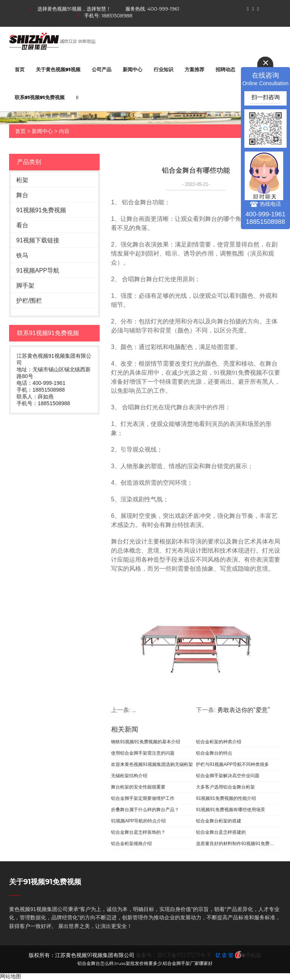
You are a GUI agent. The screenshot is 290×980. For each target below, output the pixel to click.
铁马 (22, 255)
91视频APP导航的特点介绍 (138, 821)
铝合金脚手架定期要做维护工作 (143, 798)
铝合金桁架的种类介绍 (219, 742)
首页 (20, 69)
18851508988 (117, 15)
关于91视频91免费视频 (45, 882)
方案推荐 (194, 69)
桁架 (22, 180)
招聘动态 (225, 69)
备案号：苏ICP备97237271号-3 (173, 955)
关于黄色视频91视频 (58, 69)
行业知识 (164, 69)
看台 (22, 225)
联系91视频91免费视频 (40, 97)
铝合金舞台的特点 (214, 753)
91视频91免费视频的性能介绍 (226, 798)
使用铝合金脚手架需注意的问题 (143, 753)
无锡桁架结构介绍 (129, 776)
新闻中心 (133, 69)
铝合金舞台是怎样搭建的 (221, 832)
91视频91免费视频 (41, 210)
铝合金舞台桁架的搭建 (219, 821)
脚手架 (25, 286)
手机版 (253, 955)
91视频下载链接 (38, 240)
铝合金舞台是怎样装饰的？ (138, 832)
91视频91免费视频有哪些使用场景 (231, 810)
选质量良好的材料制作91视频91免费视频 (237, 844)
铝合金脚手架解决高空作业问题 (228, 776)
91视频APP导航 (38, 270)
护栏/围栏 (29, 301)
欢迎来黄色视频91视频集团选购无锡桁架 (152, 764)
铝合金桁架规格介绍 (131, 844)
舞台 (22, 195)
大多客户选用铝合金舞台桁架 (225, 787)
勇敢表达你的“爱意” (244, 710)
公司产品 (102, 69)
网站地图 (11, 976)
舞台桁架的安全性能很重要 (138, 787)
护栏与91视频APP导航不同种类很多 (232, 764)
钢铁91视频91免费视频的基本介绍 (146, 742)
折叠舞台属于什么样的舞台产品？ (145, 810)
